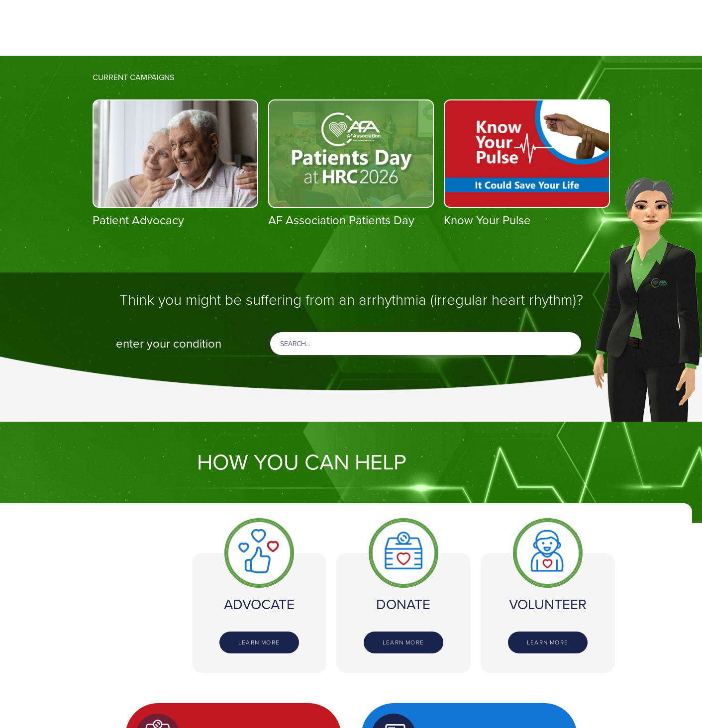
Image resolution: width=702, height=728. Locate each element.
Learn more (259, 642)
